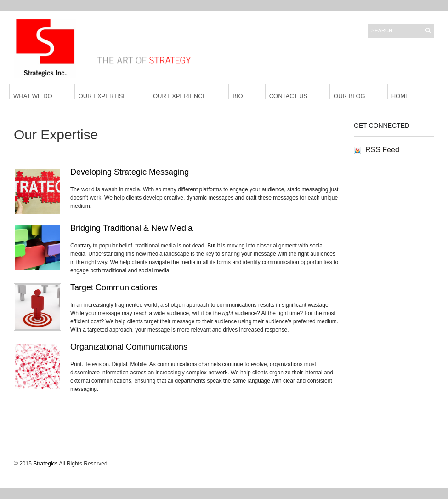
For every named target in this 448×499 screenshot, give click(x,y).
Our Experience (180, 96)
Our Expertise (103, 96)
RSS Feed (382, 150)
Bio (238, 96)
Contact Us (288, 96)
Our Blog (349, 96)
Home (400, 96)
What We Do (33, 96)
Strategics (45, 464)
